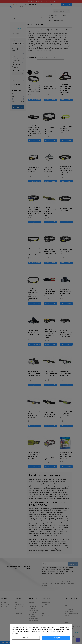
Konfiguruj (26, 638)
